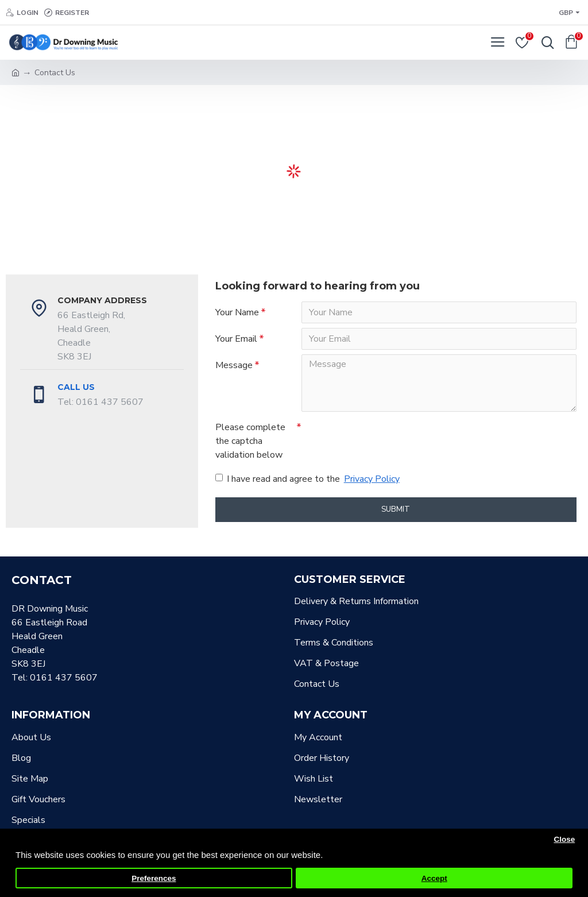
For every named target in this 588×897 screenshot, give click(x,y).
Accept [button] (434, 878)
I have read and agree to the (308, 479)
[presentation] (382, 437)
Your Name (237, 312)
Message (234, 365)
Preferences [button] (154, 878)
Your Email (236, 339)
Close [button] (564, 839)
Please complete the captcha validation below (250, 441)
